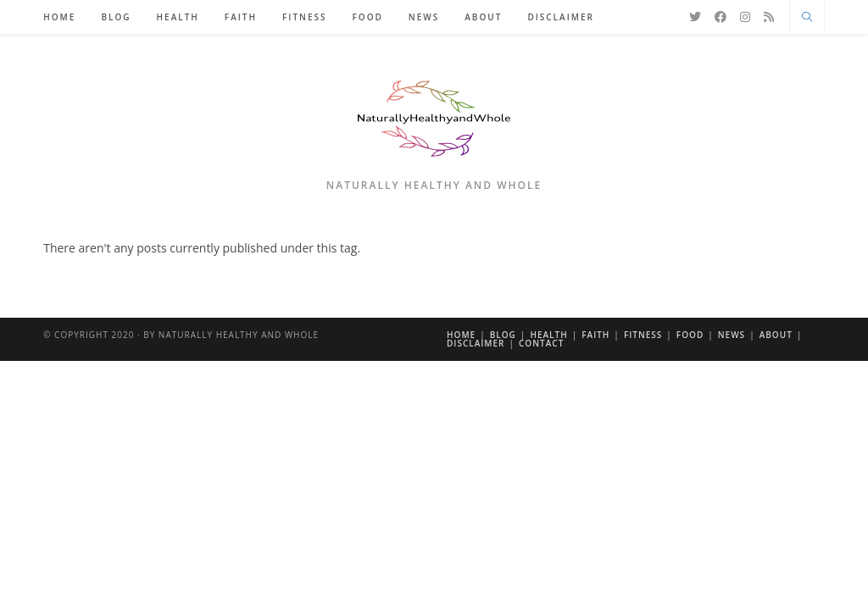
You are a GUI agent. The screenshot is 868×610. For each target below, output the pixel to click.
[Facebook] (721, 17)
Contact (541, 343)
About (776, 335)
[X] (695, 17)
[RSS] (769, 17)
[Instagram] (745, 17)
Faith (595, 335)
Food (690, 335)
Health (548, 335)
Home (461, 335)
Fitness (643, 335)
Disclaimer (476, 343)
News (732, 335)
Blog (503, 335)
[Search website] (807, 18)
